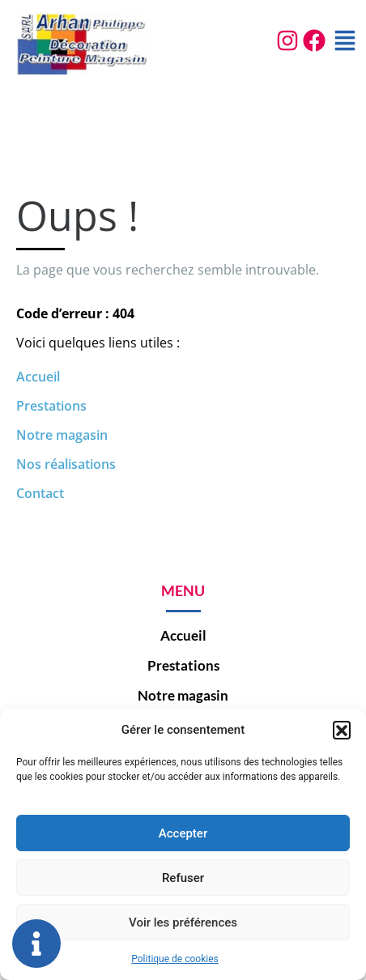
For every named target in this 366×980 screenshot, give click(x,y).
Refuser (183, 878)
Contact (40, 493)
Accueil (38, 377)
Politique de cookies (174, 959)
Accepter (183, 833)
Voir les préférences (183, 922)
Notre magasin (62, 435)
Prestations (51, 406)
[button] (342, 730)
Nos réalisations (66, 464)
